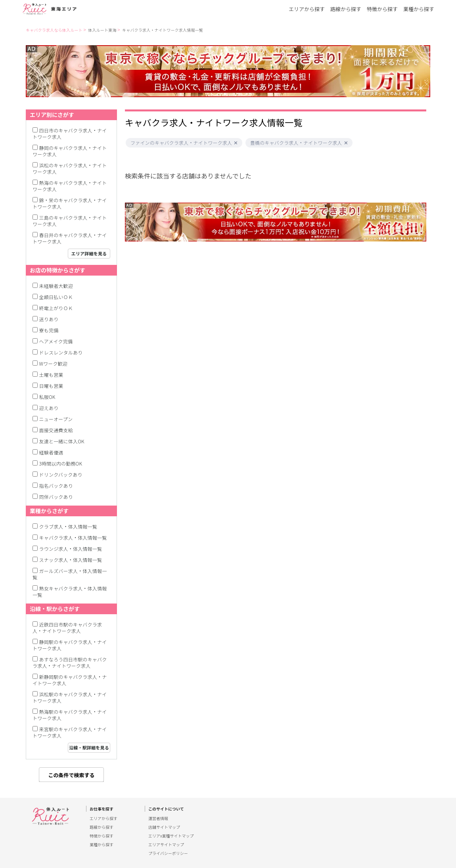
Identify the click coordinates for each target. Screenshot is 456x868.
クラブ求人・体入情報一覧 (68, 526)
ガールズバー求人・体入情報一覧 (70, 574)
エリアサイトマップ (166, 845)
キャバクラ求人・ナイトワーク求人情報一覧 (163, 30)
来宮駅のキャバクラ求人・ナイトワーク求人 (70, 732)
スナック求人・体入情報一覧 (71, 560)
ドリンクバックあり (61, 474)
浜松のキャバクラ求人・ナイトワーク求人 (70, 168)
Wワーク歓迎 (54, 363)
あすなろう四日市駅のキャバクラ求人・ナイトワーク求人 (70, 662)
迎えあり (49, 408)
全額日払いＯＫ (56, 297)
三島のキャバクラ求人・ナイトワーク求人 (70, 221)
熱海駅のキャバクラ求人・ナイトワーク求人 (70, 715)
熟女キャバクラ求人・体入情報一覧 (70, 591)
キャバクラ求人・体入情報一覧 (73, 537)
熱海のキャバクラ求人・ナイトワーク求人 (70, 186)
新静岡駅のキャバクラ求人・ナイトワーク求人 (70, 680)
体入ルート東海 (102, 30)
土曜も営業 (51, 375)
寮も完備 (49, 330)
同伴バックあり (56, 497)
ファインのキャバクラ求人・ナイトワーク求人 (181, 143)
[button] (236, 143)
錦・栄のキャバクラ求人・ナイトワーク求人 (70, 203)
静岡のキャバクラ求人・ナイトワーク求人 (70, 151)
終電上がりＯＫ (56, 308)
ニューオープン (56, 419)
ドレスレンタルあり (61, 352)
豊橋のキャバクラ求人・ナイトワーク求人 (296, 143)
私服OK (47, 397)
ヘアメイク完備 (56, 341)
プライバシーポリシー (168, 853)
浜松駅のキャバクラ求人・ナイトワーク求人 (70, 697)
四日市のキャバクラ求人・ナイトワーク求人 (70, 133)
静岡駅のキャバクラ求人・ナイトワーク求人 (70, 645)
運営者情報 (158, 818)
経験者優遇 (51, 452)
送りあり (49, 319)
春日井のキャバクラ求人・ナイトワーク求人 (70, 238)
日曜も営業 (51, 386)
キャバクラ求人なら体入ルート (54, 30)
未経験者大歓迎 (56, 286)
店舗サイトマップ (164, 827)
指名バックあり (56, 486)
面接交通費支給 (56, 430)
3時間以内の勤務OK (61, 463)
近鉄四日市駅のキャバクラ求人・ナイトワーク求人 (67, 628)
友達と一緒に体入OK (62, 441)
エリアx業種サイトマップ (171, 836)
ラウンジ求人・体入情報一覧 (71, 549)
